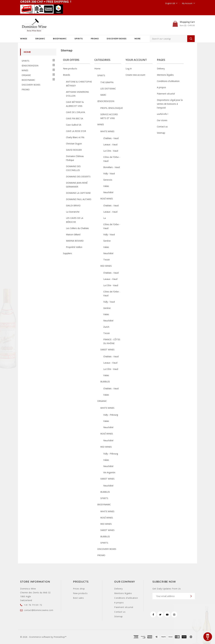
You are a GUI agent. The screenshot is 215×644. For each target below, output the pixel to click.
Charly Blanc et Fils (75, 137)
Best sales (78, 598)
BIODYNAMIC (60, 39)
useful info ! (163, 114)
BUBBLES (105, 382)
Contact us (162, 127)
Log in (129, 69)
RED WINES (106, 266)
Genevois (108, 180)
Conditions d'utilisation (168, 81)
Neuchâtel (108, 192)
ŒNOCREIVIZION (30, 66)
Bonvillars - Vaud (112, 167)
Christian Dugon (74, 144)
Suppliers (67, 253)
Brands (67, 75)
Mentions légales (165, 75)
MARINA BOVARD (75, 241)
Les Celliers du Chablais (77, 228)
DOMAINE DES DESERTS (78, 176)
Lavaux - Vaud (110, 144)
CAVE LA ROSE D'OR (76, 131)
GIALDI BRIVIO (73, 205)
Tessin (107, 260)
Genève (107, 241)
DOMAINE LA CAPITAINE (78, 193)
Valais (106, 186)
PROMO (95, 39)
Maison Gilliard (73, 234)
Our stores (162, 120)
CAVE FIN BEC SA (75, 118)
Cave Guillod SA (74, 125)
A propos (161, 87)
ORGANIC (40, 39)
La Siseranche (73, 212)
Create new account (135, 75)
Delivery (161, 69)
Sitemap (161, 133)
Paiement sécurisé (166, 94)
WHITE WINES (107, 131)
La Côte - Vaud (111, 151)
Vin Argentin (109, 472)
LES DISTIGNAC (108, 89)
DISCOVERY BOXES (117, 39)
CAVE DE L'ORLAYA (75, 112)
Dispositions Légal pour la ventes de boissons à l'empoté (170, 104)
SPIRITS (79, 39)
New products (70, 69)
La (105, 218)
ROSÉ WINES (107, 199)
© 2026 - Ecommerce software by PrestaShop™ (43, 637)
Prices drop (79, 589)
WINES (24, 39)
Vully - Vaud (109, 173)
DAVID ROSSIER (74, 150)
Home (27, 52)
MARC (103, 95)
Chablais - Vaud (111, 138)
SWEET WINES (107, 350)
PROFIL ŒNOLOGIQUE (112, 108)
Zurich (106, 327)
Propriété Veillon (74, 247)
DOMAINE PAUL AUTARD (79, 199)
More (138, 39)
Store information (35, 582)
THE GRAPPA (107, 82)
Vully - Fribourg (111, 415)
